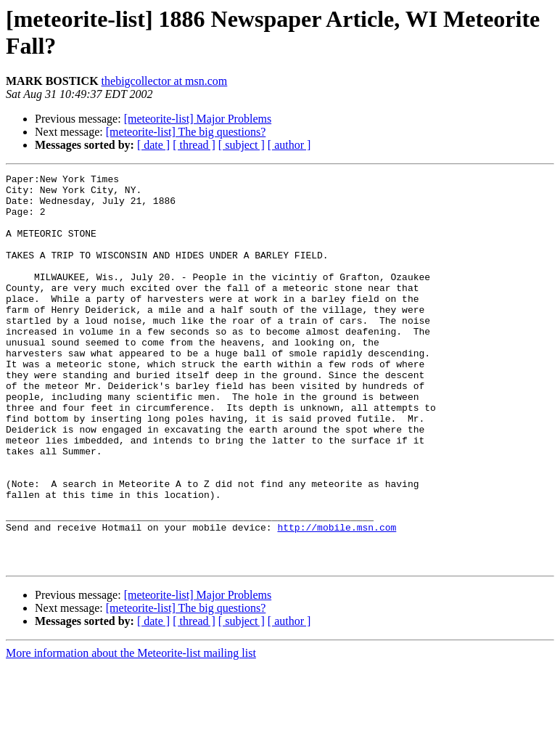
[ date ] (153, 145)
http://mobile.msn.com (337, 599)
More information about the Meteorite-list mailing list (131, 731)
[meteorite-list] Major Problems (198, 119)
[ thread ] (194, 145)
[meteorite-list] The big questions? (186, 132)
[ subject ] (242, 145)
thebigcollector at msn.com (165, 81)
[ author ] (289, 145)
